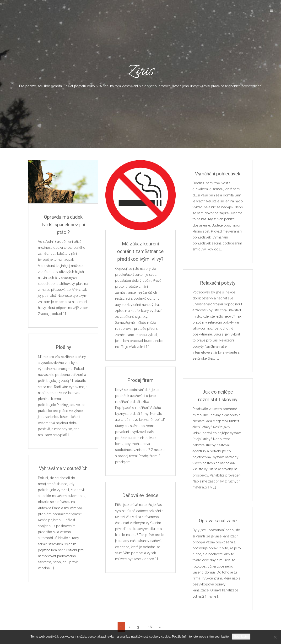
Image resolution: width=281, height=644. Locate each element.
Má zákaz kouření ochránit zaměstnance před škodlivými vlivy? (140, 251)
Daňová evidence (140, 495)
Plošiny (63, 347)
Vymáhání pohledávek (218, 174)
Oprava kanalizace (218, 521)
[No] (275, 637)
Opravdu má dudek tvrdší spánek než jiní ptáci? (63, 225)
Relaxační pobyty (218, 283)
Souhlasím (241, 636)
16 (150, 627)
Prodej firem (140, 380)
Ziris (140, 75)
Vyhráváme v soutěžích (63, 468)
